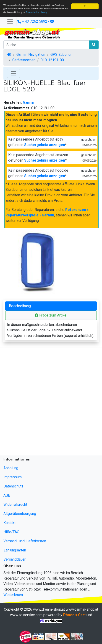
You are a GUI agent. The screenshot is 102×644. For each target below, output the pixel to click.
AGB (7, 495)
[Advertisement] (51, 403)
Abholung (11, 468)
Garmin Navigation (31, 55)
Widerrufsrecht (15, 504)
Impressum (13, 477)
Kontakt (9, 523)
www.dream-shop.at (49, 609)
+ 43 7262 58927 (33, 21)
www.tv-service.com (26, 615)
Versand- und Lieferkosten (25, 541)
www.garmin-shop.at (82, 609)
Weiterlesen (13, 595)
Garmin (29, 102)
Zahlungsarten (15, 550)
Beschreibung (20, 306)
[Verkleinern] (10, 21)
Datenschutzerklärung (36, 12)
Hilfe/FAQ (11, 532)
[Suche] (46, 45)
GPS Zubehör (61, 55)
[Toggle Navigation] (13, 73)
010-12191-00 (52, 60)
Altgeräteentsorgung (20, 514)
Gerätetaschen (24, 60)
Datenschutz (13, 486)
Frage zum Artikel (51, 315)
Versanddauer (14, 559)
